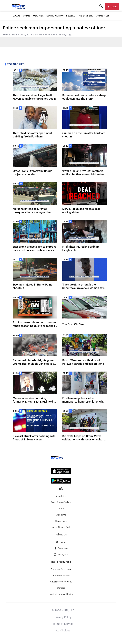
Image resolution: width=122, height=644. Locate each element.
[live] (112, 7)
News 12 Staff (10, 35)
